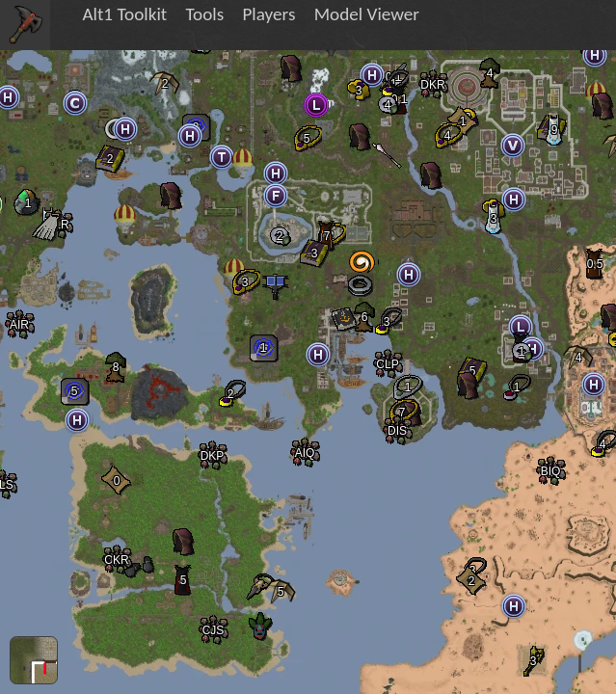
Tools (204, 14)
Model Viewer (367, 14)
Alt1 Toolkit (124, 14)
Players (268, 14)
